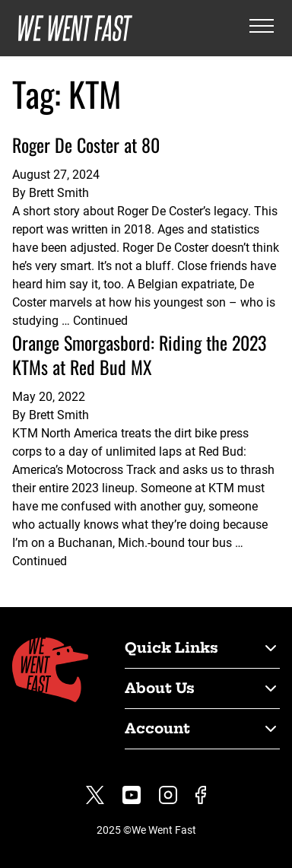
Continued (100, 321)
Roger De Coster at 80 (86, 145)
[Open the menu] (262, 29)
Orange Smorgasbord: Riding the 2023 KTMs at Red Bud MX (139, 355)
